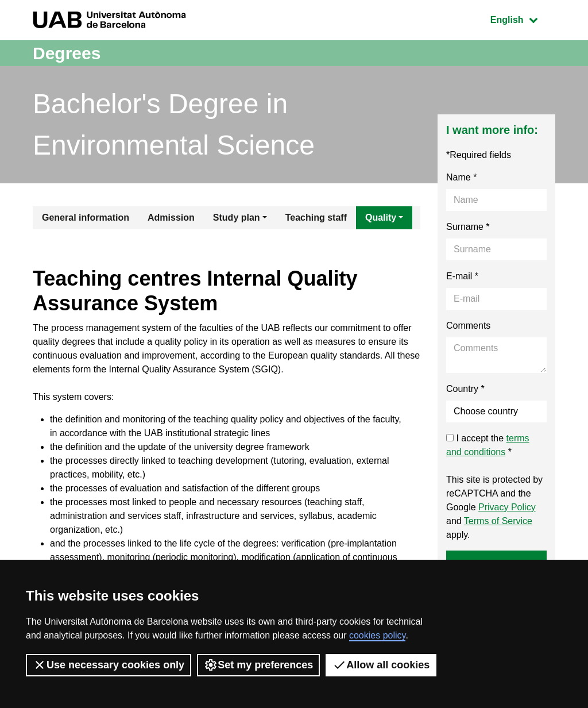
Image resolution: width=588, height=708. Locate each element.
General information (86, 218)
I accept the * (488, 445)
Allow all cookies (381, 665)
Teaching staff (316, 218)
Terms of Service (498, 521)
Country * (465, 389)
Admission (171, 218)
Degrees (67, 53)
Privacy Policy (507, 507)
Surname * (468, 227)
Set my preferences (258, 665)
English (523, 19)
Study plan (237, 218)
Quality (381, 218)
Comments (468, 326)
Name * (461, 177)
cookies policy (377, 635)
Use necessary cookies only (109, 665)
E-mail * (462, 276)
